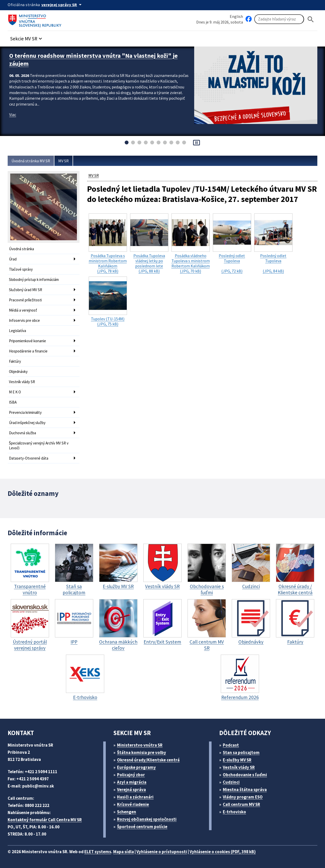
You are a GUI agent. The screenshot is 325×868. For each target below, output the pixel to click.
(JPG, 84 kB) (273, 243)
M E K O (15, 392)
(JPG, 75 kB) (108, 301)
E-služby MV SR (237, 760)
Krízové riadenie (133, 804)
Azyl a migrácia (132, 782)
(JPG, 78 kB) (108, 243)
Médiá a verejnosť (23, 310)
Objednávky (18, 372)
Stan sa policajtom (241, 752)
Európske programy (136, 767)
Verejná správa (131, 790)
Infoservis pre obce (24, 320)
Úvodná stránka (21, 249)
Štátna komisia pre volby (142, 752)
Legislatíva (18, 331)
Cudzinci (231, 782)
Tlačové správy (21, 269)
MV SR (63, 161)
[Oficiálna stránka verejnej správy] (62, 5)
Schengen (127, 812)
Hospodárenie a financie (28, 351)
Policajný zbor (131, 775)
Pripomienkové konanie (27, 341)
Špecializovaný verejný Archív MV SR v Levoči (39, 446)
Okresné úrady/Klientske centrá (148, 760)
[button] (27, 37)
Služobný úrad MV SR (26, 290)
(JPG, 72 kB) (232, 243)
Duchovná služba (22, 433)
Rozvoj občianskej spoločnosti (147, 819)
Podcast (231, 745)
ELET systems (98, 852)
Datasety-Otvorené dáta (29, 458)
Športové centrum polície (142, 827)
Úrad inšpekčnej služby (27, 423)
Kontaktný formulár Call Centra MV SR (45, 820)
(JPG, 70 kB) (191, 243)
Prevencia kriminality (25, 412)
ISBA (13, 402)
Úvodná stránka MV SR (31, 161)
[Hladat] (311, 19)
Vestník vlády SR (22, 382)
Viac (13, 115)
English (236, 16)
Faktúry (15, 361)
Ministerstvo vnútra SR (140, 745)
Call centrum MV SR (241, 804)
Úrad (13, 259)
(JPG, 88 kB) (149, 243)
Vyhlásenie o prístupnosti (162, 852)
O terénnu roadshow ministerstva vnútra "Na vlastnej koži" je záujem (93, 60)
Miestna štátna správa (245, 790)
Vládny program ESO (243, 797)
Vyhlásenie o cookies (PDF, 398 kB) (223, 852)
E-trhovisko (234, 812)
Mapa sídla (124, 852)
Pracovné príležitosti (25, 300)
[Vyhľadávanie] (279, 19)
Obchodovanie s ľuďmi (245, 775)
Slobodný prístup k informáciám (34, 279)
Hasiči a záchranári (135, 797)
